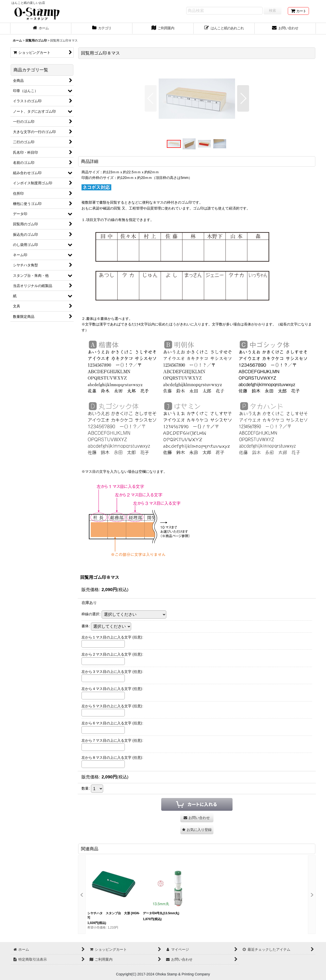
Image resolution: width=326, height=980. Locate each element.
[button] (151, 98)
